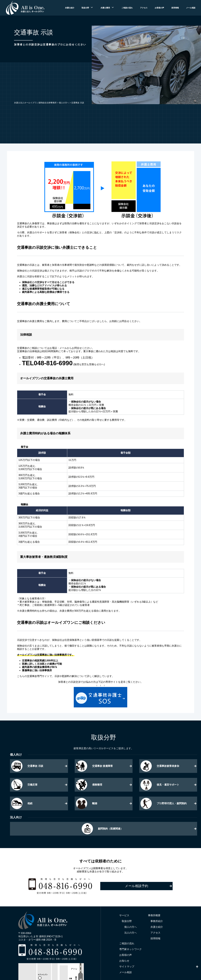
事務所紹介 (157, 921)
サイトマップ (127, 967)
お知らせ (124, 961)
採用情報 (175, 8)
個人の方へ (131, 927)
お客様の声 (159, 8)
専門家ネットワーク (131, 949)
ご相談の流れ (127, 8)
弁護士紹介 (70, 8)
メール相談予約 (137, 886)
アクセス (144, 8)
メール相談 (191, 8)
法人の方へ (131, 933)
